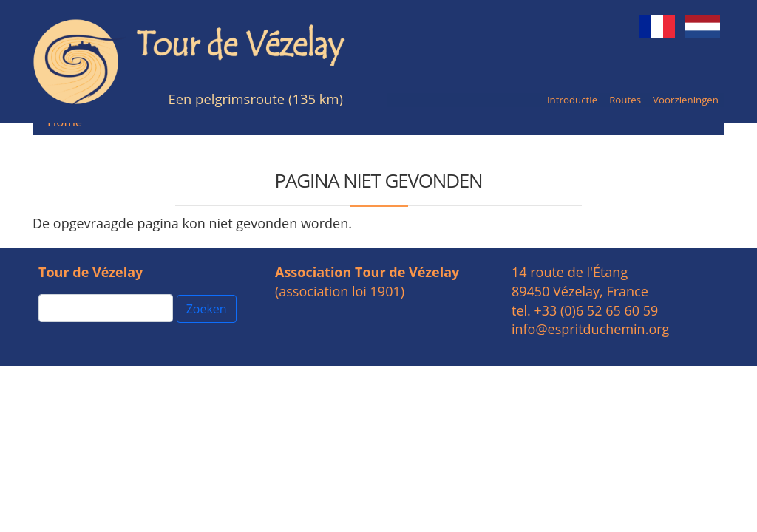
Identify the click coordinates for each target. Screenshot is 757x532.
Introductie (572, 100)
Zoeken (207, 309)
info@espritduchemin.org (590, 329)
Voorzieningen (686, 100)
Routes (625, 100)
